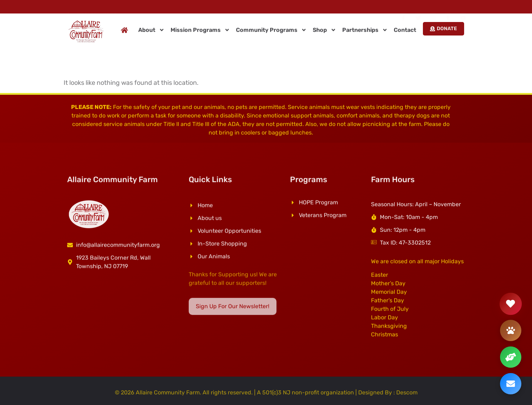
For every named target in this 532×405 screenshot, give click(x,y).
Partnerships (365, 32)
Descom (407, 394)
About (151, 32)
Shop (324, 32)
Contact (405, 32)
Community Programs (271, 32)
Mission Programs (200, 32)
